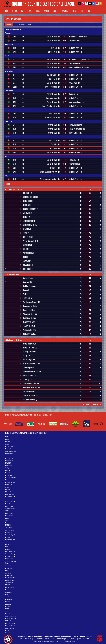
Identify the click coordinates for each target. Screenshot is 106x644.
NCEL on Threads (10, 621)
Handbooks (9, 597)
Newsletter (8, 604)
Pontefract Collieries (30, 241)
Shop (89, 11)
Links (83, 11)
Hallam (25, 257)
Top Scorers (9, 528)
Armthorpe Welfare (30, 225)
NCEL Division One (12, 275)
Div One (7, 480)
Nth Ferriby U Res (29, 360)
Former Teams (9, 575)
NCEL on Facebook (11, 618)
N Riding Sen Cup (10, 497)
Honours (8, 602)
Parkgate (26, 294)
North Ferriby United (30, 197)
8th (14, 83)
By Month (8, 473)
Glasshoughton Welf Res (32, 364)
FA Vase (8, 489)
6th (14, 94)
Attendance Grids (10, 508)
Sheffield (26, 249)
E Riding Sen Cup (10, 492)
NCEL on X (8, 614)
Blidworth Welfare (30, 334)
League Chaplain (10, 590)
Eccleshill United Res (76, 63)
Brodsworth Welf (29, 322)
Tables (38, 11)
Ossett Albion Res (54, 79)
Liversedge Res (74, 41)
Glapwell (26, 290)
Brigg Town (27, 205)
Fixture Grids (9, 506)
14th (15, 129)
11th (15, 63)
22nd (15, 87)
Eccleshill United (29, 221)
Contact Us (8, 592)
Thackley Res (73, 94)
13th (15, 48)
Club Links (8, 630)
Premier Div (9, 475)
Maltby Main (27, 213)
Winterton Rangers (30, 314)
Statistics (47, 11)
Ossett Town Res (75, 83)
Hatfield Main (28, 269)
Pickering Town (28, 253)
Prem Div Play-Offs (11, 477)
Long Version (9, 513)
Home (7, 11)
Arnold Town (27, 245)
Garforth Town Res (54, 37)
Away (7, 521)
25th (15, 67)
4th (14, 59)
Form (7, 523)
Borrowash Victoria (30, 306)
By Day (7, 468)
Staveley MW (27, 282)
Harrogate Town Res (53, 98)
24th (15, 114)
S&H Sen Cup (9, 499)
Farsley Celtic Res (54, 75)
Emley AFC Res (55, 48)
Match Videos (9, 461)
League (75, 11)
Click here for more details (91, 404)
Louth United (28, 298)
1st (14, 75)
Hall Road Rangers (30, 286)
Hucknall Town (28, 193)
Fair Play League (10, 530)
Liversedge (27, 261)
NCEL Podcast (9, 458)
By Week (8, 470)
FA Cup (7, 487)
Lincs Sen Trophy (10, 494)
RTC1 (22, 79)
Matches (30, 11)
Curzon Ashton (28, 265)
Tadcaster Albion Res (53, 52)
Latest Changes (10, 580)
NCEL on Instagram (11, 616)
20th (15, 102)
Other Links (9, 633)
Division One (9, 449)
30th (15, 41)
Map (6, 571)
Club (15, 24)
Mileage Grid (9, 573)
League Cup (9, 485)
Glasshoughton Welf (30, 209)
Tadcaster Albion (29, 326)
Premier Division (10, 446)
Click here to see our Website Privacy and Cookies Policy (55, 641)
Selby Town (27, 229)
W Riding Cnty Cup (11, 501)
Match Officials (65, 11)
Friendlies (8, 504)
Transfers (8, 456)
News (22, 11)
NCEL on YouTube (10, 626)
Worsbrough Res (29, 391)
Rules (7, 595)
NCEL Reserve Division (13, 340)
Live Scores (14, 11)
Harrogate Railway (30, 318)
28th (15, 152)
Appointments (9, 583)
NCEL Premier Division (13, 189)
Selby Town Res (55, 148)
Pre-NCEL (8, 606)
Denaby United (28, 237)
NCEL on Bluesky (10, 623)
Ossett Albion (28, 201)
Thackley (26, 233)
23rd (15, 37)
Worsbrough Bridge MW (31, 302)
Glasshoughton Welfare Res (79, 67)
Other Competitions (11, 451)
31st (15, 118)
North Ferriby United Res (78, 37)
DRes (22, 37)
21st (15, 133)
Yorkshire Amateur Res (52, 87)
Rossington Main (29, 310)
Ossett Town (27, 217)
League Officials (10, 587)
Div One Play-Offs (10, 482)
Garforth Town (28, 278)
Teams (55, 11)
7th (14, 125)
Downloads (8, 599)
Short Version (9, 516)
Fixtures (8, 442)
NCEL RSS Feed (10, 628)
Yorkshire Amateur (30, 330)
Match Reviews (9, 454)
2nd (14, 179)
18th (15, 160)
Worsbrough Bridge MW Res (79, 59)
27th (15, 52)
